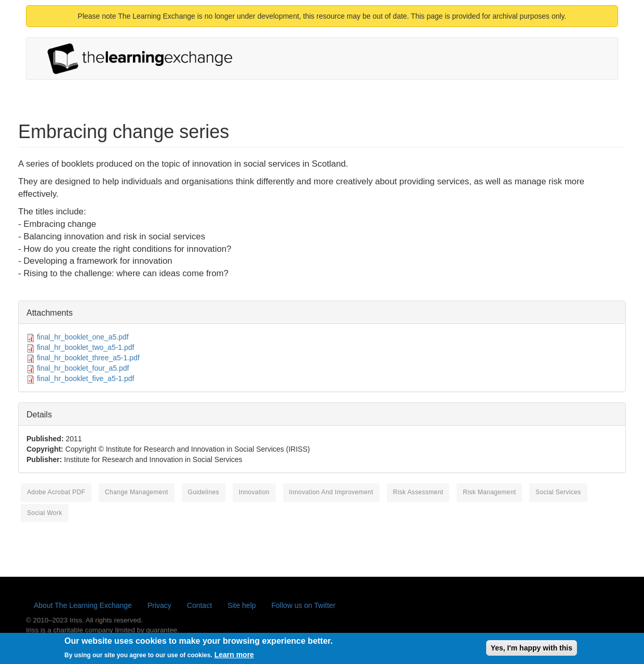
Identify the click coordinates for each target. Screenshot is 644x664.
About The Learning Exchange (83, 605)
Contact (199, 605)
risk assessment (418, 492)
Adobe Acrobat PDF (56, 492)
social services (558, 492)
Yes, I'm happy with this (532, 649)
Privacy (159, 605)
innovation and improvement (331, 492)
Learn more (234, 657)
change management (137, 492)
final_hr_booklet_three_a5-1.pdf (88, 358)
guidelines (204, 492)
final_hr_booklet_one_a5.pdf (83, 337)
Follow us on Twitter (304, 605)
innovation (254, 492)
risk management (489, 492)
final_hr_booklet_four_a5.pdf (83, 368)
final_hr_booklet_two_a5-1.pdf (86, 347)
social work (45, 513)
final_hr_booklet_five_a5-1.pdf (86, 378)
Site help (242, 605)
